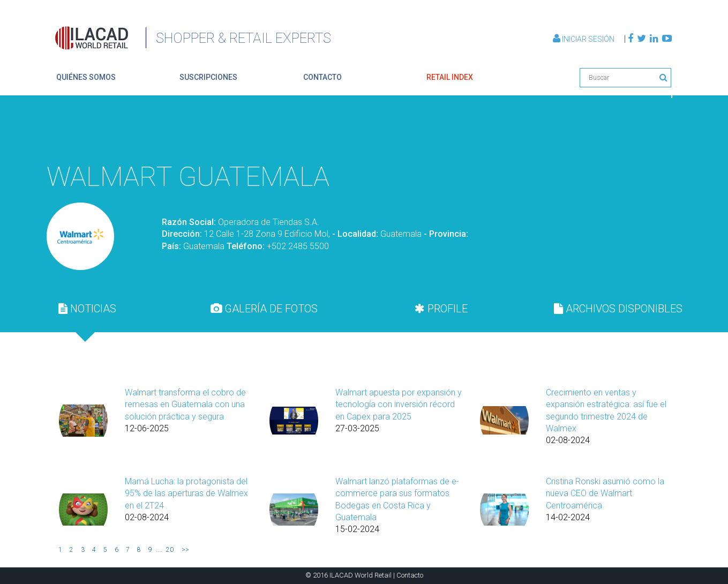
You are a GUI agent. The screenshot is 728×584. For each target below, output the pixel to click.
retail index (450, 77)
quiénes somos (86, 77)
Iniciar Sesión (584, 39)
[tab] (87, 309)
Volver (647, 131)
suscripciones (208, 77)
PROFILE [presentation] (441, 309)
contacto (322, 77)
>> (185, 550)
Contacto (410, 575)
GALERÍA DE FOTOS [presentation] (264, 309)
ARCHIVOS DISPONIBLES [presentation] (618, 309)
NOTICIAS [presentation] (87, 309)
